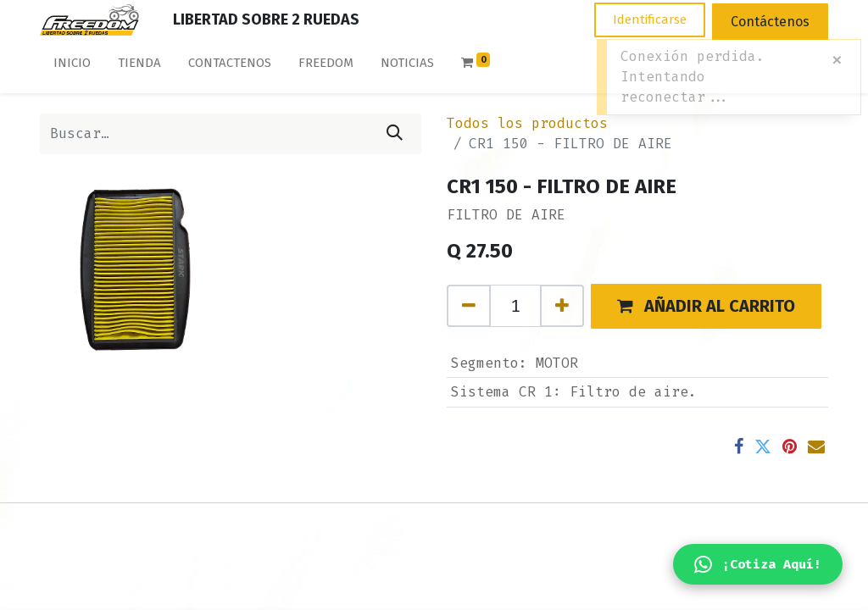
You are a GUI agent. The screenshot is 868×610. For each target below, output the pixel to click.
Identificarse (650, 19)
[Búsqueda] (395, 134)
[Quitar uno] (469, 306)
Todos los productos (527, 123)
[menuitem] (72, 67)
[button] (706, 306)
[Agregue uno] (562, 306)
